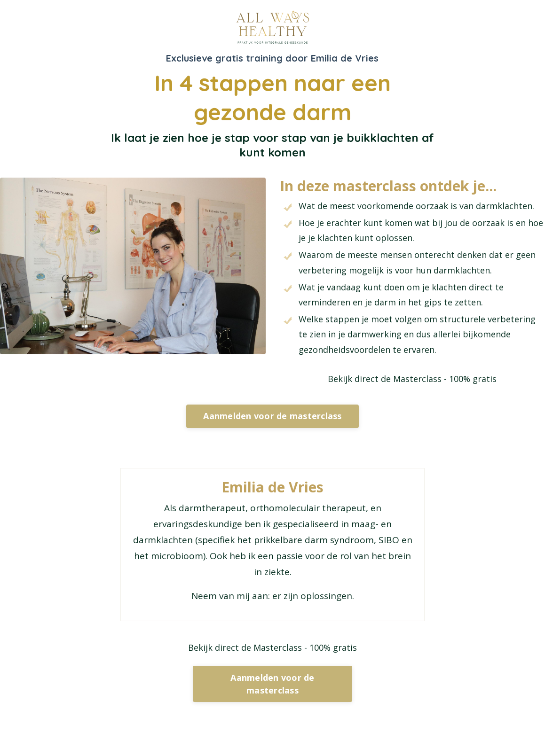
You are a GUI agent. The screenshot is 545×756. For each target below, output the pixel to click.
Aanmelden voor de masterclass (272, 416)
